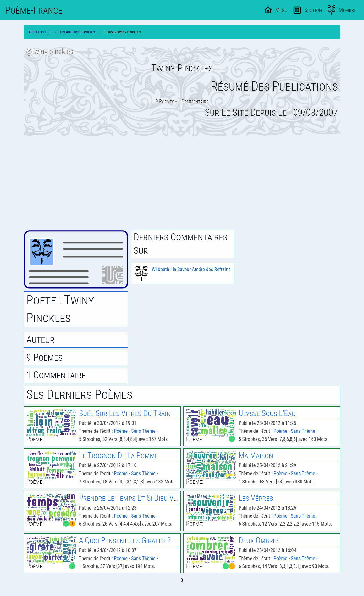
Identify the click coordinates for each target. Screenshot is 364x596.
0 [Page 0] (182, 580)
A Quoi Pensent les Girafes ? (125, 540)
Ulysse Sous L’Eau (267, 413)
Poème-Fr (34, 10)
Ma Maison (256, 456)
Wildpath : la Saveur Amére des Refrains (191, 269)
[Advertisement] (182, 183)
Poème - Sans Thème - (136, 431)
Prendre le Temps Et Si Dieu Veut (132, 498)
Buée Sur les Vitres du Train (125, 413)
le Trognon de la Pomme (119, 456)
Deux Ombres (259, 540)
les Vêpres (256, 498)
